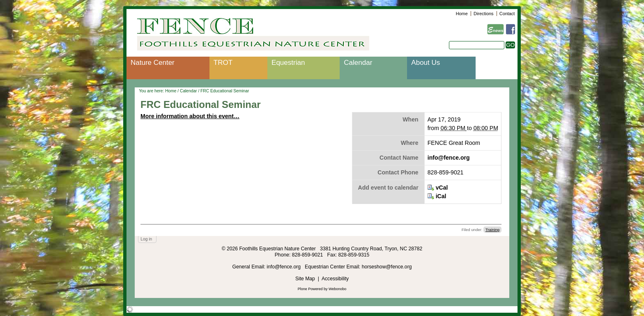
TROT (223, 63)
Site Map (305, 279)
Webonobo (337, 289)
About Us (425, 63)
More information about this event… (190, 116)
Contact (507, 14)
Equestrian (288, 63)
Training (492, 230)
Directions (483, 14)
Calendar (358, 63)
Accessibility (335, 279)
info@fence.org (449, 158)
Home (462, 14)
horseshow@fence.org (387, 267)
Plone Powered (310, 289)
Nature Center (153, 63)
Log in (146, 239)
